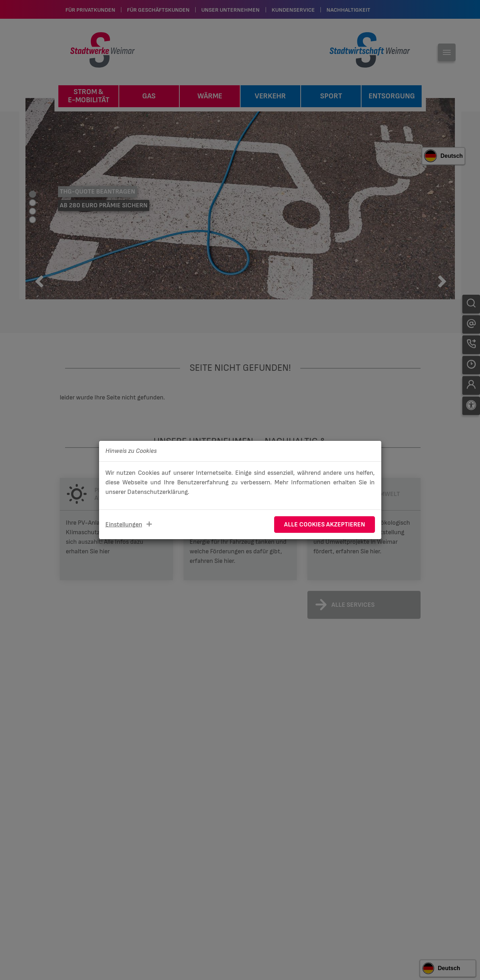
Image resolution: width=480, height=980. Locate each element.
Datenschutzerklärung (158, 492)
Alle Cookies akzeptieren (325, 524)
